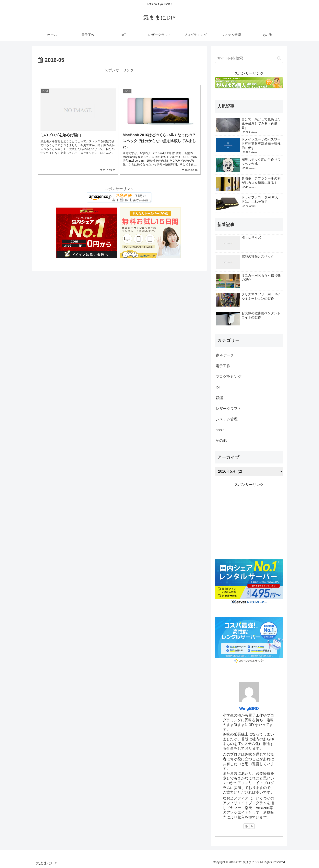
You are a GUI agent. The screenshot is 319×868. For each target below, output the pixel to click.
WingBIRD (249, 708)
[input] (249, 58)
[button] (279, 58)
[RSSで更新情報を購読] (252, 826)
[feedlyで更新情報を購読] (246, 826)
